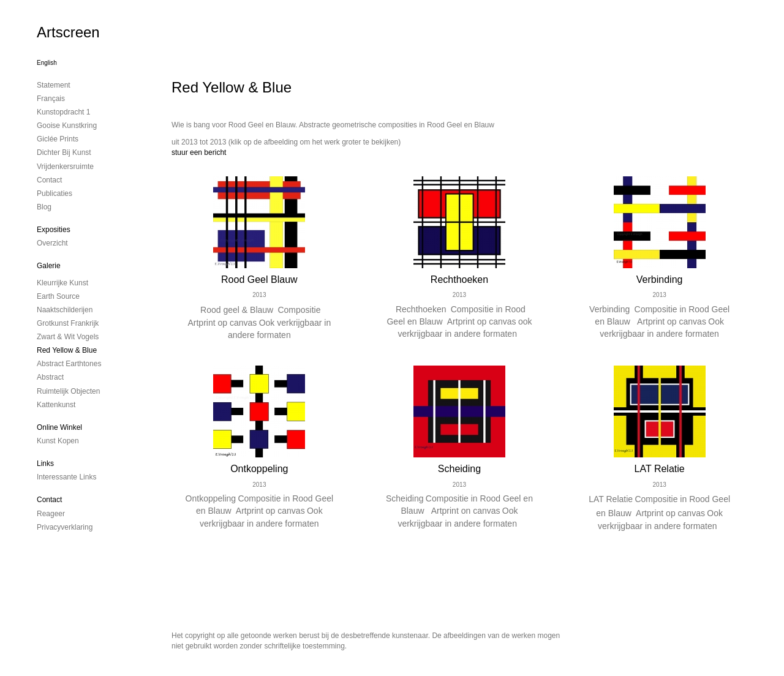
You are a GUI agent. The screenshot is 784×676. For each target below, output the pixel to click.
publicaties (55, 193)
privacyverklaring (65, 527)
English (47, 63)
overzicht (52, 243)
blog (44, 207)
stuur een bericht (199, 152)
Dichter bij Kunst (64, 152)
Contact (49, 500)
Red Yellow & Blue (67, 350)
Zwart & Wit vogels (68, 337)
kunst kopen (58, 441)
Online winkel (59, 427)
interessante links (66, 477)
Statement (54, 85)
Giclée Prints (58, 139)
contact (49, 180)
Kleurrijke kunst (62, 283)
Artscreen (68, 32)
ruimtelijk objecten (68, 391)
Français (51, 99)
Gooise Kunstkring (67, 126)
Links (45, 464)
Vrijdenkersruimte (65, 167)
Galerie (49, 266)
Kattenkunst (56, 405)
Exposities (54, 230)
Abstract (50, 377)
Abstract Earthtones (69, 364)
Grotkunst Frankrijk (68, 323)
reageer (51, 514)
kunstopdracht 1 (63, 112)
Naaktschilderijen (65, 310)
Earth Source (58, 296)
